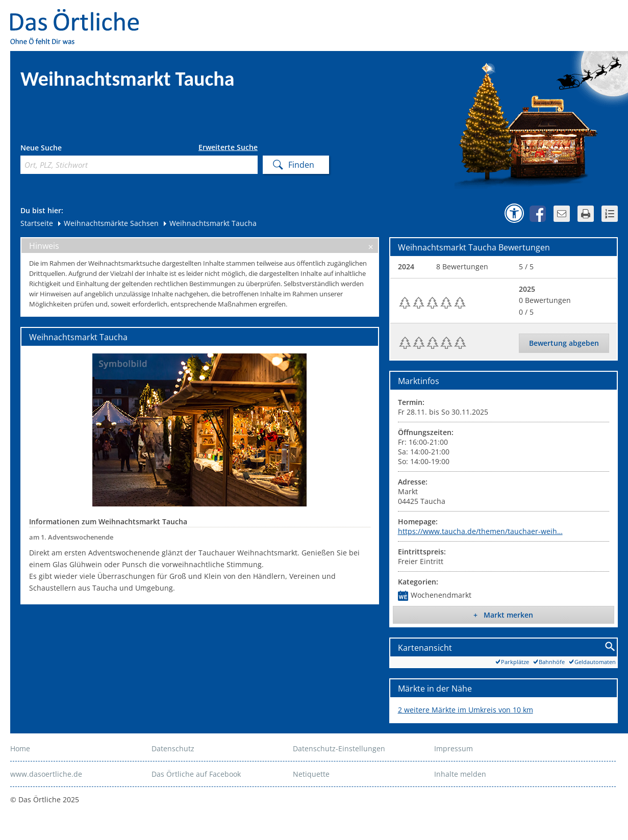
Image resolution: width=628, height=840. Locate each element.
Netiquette (311, 774)
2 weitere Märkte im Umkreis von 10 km (466, 710)
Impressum (454, 748)
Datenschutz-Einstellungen (339, 748)
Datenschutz (173, 748)
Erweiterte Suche (228, 147)
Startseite (37, 223)
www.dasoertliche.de (46, 774)
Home (20, 748)
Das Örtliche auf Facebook (196, 774)
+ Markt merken (503, 615)
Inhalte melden (460, 774)
